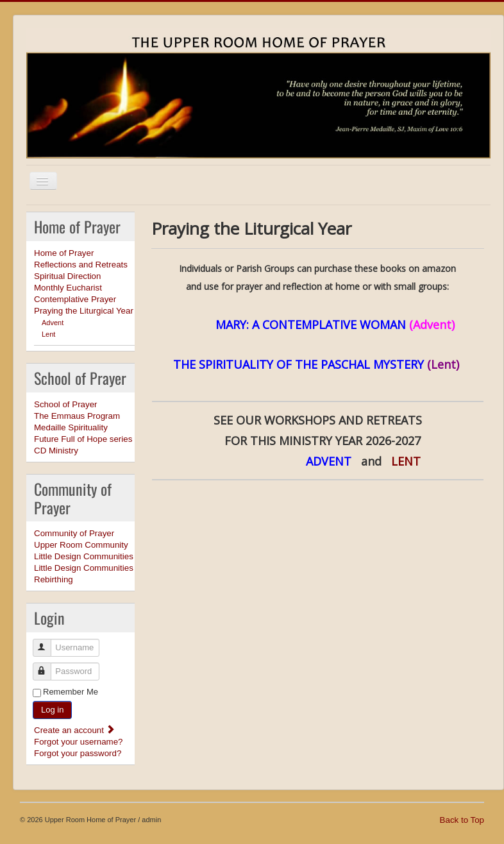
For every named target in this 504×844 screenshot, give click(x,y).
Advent (53, 323)
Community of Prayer (74, 533)
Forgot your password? (78, 753)
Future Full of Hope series (83, 439)
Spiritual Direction (67, 276)
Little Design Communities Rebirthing (84, 574)
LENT (414, 461)
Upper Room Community (81, 545)
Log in (52, 710)
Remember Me (71, 692)
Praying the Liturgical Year (84, 311)
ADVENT (330, 461)
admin (151, 820)
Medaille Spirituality (71, 427)
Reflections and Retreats (81, 265)
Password (48, 666)
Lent (48, 334)
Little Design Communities (84, 556)
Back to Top (462, 820)
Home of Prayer (64, 253)
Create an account (75, 730)
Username (48, 642)
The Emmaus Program (77, 416)
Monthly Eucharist (68, 288)
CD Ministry (56, 451)
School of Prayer (66, 404)
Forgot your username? (79, 742)
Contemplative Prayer (75, 299)
